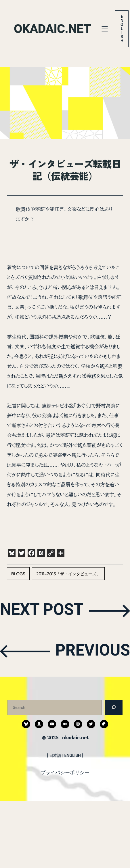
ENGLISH (73, 755)
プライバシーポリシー (65, 772)
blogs (18, 574)
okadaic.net (53, 29)
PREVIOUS (91, 651)
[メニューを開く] (107, 29)
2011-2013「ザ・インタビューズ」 (68, 574)
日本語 (55, 755)
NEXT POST (44, 610)
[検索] (114, 707)
